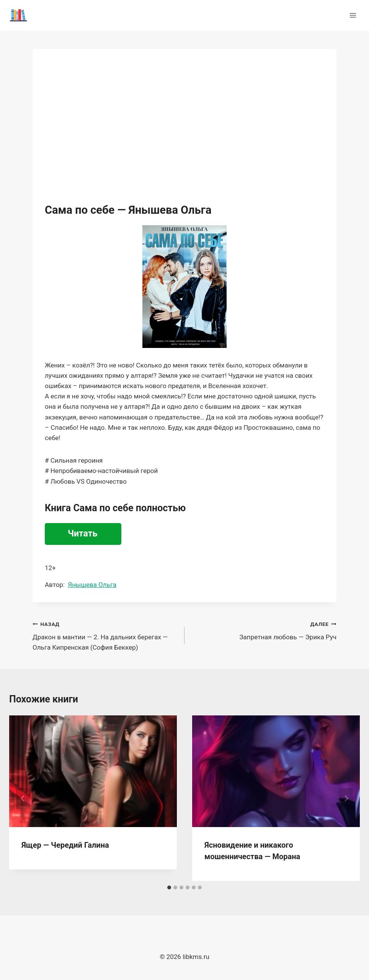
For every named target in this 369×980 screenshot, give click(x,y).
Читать (82, 534)
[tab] (169, 887)
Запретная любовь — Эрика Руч (264, 630)
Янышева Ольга (92, 585)
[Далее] (346, 798)
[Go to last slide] (23, 798)
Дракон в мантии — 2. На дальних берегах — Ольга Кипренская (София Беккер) (105, 635)
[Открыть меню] (353, 15)
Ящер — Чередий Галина (65, 845)
